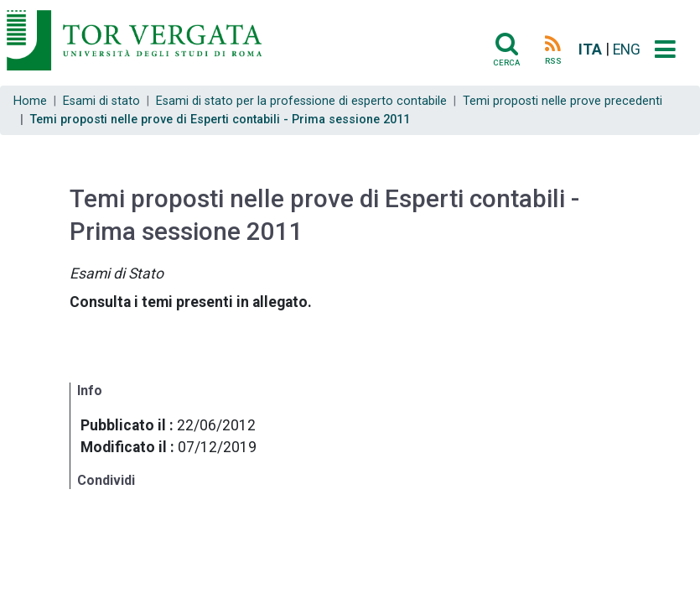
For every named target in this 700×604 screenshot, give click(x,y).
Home (30, 101)
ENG (627, 49)
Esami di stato (101, 101)
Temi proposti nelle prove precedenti (563, 101)
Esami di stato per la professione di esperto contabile (301, 101)
